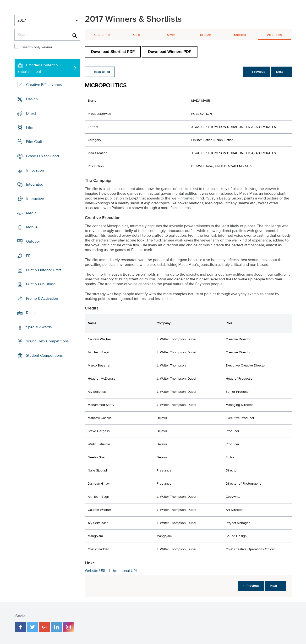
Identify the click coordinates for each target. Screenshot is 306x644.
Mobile (32, 227)
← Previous (254, 72)
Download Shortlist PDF (113, 52)
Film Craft (34, 142)
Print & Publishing (41, 284)
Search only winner (37, 47)
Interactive (35, 199)
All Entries (274, 35)
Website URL (96, 571)
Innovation (35, 170)
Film (30, 127)
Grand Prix (102, 35)
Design (32, 99)
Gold (137, 35)
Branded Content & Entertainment (38, 68)
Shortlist (240, 35)
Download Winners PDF (169, 52)
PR (28, 256)
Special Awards (39, 327)
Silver (171, 35)
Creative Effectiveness (45, 85)
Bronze (205, 35)
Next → (281, 72)
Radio (31, 313)
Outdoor (33, 241)
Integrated (35, 184)
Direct (31, 113)
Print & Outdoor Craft (44, 270)
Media (31, 213)
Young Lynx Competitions (47, 341)
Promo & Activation (42, 298)
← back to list (101, 72)
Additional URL (125, 571)
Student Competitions (44, 356)
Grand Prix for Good (42, 156)
